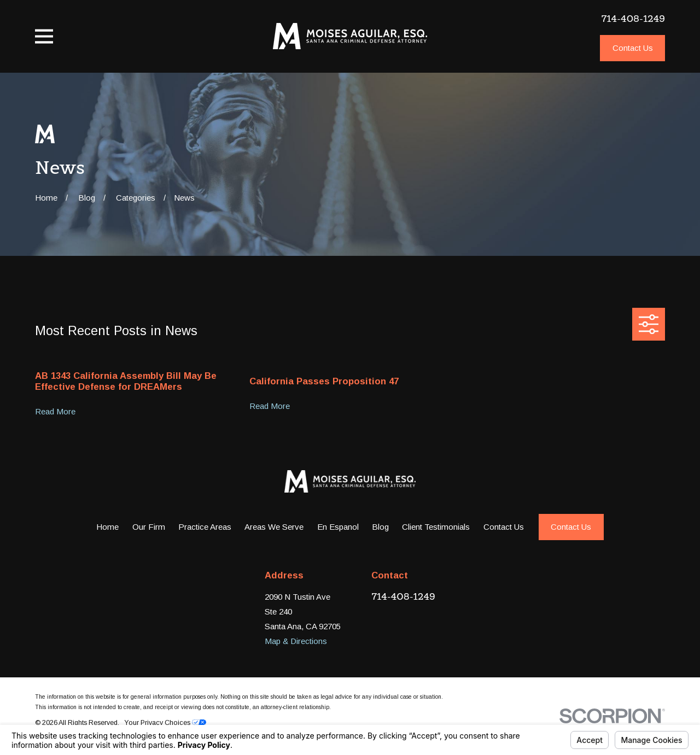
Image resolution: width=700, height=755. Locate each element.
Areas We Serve (274, 527)
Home (107, 527)
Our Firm (149, 527)
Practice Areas (205, 527)
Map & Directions (296, 641)
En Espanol (338, 527)
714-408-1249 (633, 19)
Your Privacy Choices (165, 723)
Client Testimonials (436, 527)
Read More (55, 412)
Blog (380, 527)
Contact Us (633, 48)
